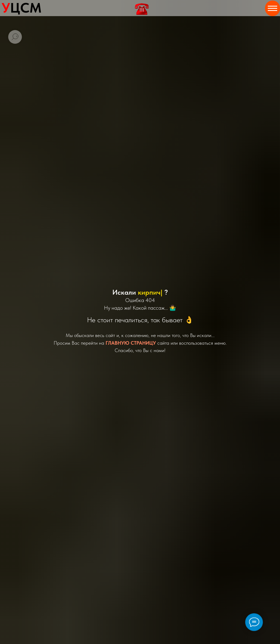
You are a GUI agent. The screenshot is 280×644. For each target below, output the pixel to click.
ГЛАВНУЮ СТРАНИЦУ (131, 343)
